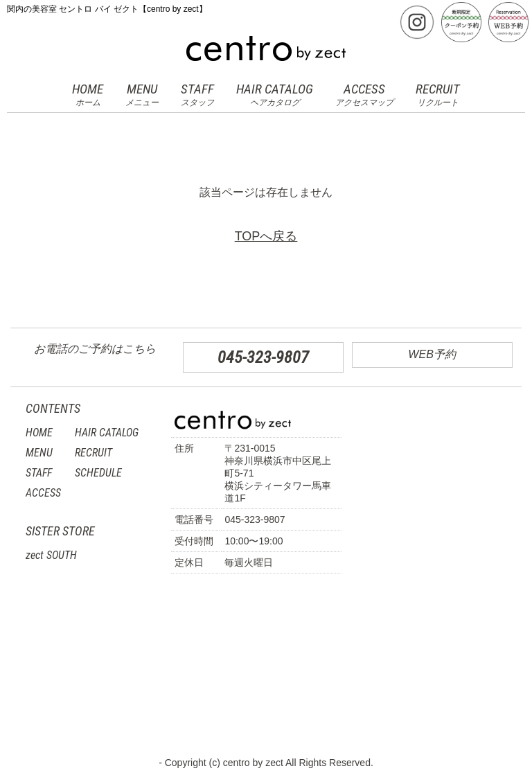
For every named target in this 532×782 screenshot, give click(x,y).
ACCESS (364, 95)
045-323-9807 (263, 357)
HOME (88, 95)
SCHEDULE (98, 473)
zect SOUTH (51, 555)
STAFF (197, 95)
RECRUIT (438, 95)
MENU (142, 95)
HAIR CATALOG (275, 95)
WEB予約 (432, 354)
